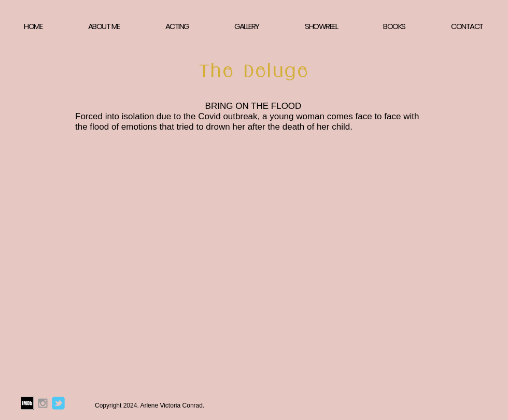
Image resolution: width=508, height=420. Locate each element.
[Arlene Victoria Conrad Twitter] (58, 403)
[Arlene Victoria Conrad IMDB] (27, 403)
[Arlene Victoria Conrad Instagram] (43, 403)
